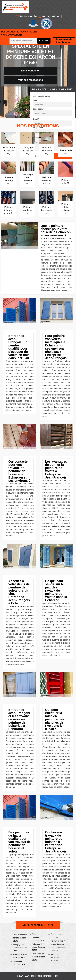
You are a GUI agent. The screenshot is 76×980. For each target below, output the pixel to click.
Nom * (35, 100)
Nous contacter (30, 71)
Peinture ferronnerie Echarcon (55, 957)
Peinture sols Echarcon (56, 936)
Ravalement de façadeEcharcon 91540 (38, 957)
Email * (36, 119)
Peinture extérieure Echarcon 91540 (38, 937)
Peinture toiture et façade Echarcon (58, 942)
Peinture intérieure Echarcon (58, 949)
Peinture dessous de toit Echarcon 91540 (20, 938)
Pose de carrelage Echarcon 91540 (20, 956)
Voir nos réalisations (30, 80)
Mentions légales (52, 976)
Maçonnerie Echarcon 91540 (19, 963)
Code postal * (39, 109)
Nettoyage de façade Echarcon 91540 (39, 947)
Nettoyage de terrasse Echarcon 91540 (20, 948)
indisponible (27, 16)
